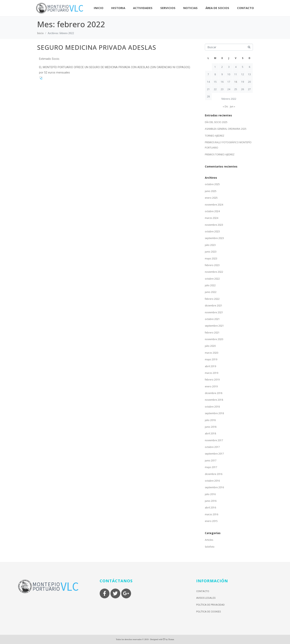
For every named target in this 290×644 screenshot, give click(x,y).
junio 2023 (211, 252)
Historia (118, 8)
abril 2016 (210, 508)
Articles (209, 540)
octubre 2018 (212, 407)
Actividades (143, 8)
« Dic (225, 106)
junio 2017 (211, 461)
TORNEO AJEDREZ (215, 136)
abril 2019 (210, 366)
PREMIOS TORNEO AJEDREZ (220, 154)
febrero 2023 (212, 265)
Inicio (99, 8)
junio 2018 (211, 427)
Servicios (168, 8)
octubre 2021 (212, 319)
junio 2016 (211, 501)
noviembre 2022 (214, 272)
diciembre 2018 (214, 393)
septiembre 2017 (214, 454)
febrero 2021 (212, 333)
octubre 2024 (212, 211)
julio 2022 (210, 285)
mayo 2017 (211, 467)
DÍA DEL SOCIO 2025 (216, 122)
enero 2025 (211, 198)
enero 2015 (211, 521)
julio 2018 (210, 420)
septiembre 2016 (214, 487)
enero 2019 (211, 386)
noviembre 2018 (214, 400)
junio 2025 (211, 191)
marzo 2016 (212, 514)
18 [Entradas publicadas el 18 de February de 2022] (236, 82)
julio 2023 (210, 245)
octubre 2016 (212, 481)
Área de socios (217, 8)
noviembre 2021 (214, 312)
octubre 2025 (212, 184)
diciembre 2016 (214, 474)
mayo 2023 (211, 259)
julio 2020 (210, 346)
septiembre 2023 (214, 238)
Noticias (190, 8)
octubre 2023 (212, 231)
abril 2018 (210, 433)
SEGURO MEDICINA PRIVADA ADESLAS (97, 47)
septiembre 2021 (214, 326)
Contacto (245, 8)
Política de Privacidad (210, 605)
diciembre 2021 (214, 306)
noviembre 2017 (214, 440)
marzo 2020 (212, 353)
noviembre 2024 (214, 205)
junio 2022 (211, 292)
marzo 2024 (212, 218)
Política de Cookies (208, 612)
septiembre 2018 (214, 413)
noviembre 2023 (214, 225)
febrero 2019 (212, 380)
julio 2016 (210, 494)
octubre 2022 (212, 279)
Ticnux (171, 639)
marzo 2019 (212, 373)
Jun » (233, 106)
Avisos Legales (206, 598)
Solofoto (210, 547)
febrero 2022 (212, 299)
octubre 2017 (212, 447)
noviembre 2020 (214, 339)
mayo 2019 (211, 359)
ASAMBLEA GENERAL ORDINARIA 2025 (226, 129)
